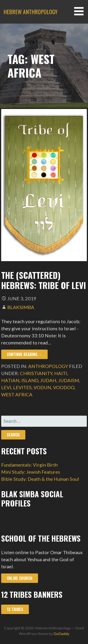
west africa (17, 394)
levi (6, 387)
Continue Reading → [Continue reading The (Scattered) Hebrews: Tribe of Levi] (24, 354)
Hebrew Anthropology (31, 12)
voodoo (64, 387)
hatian (10, 380)
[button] (80, 11)
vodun (42, 387)
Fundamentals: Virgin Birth (29, 465)
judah (48, 380)
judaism (69, 380)
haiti (61, 373)
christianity (36, 373)
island (30, 380)
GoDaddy (61, 634)
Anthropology (48, 366)
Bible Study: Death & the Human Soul (40, 479)
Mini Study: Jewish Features (31, 472)
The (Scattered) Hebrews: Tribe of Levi (44, 280)
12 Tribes (15, 609)
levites (22, 387)
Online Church (20, 578)
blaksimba (21, 307)
